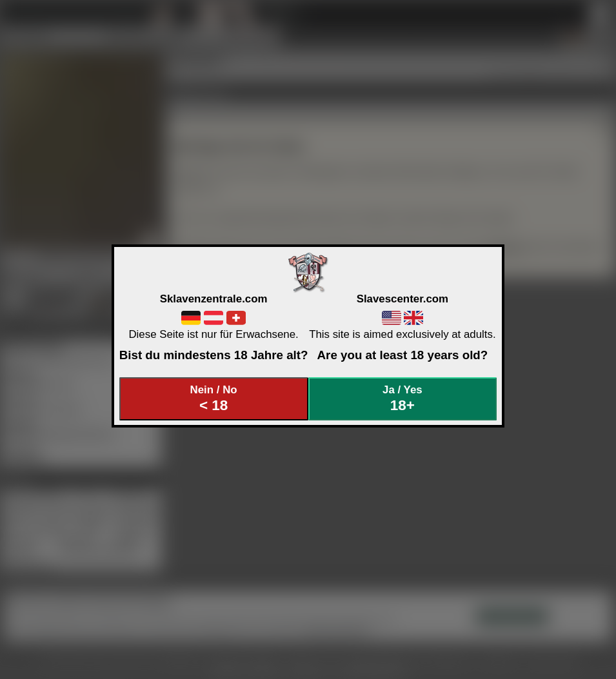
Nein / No (214, 399)
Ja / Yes (402, 399)
